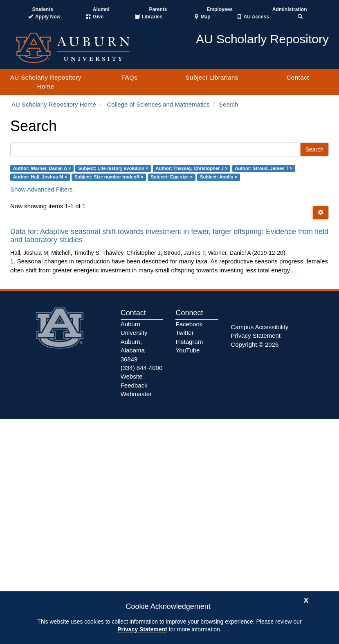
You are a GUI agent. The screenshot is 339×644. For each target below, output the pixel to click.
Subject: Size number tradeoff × (109, 177)
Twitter (184, 333)
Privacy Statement (142, 629)
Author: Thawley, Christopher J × (191, 168)
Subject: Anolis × (219, 177)
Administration (290, 9)
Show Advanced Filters (42, 189)
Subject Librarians (212, 77)
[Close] (306, 599)
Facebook (189, 324)
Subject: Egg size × (172, 177)
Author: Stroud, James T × (264, 168)
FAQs (130, 77)
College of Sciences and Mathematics (158, 104)
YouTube (187, 350)
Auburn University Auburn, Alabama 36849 (134, 342)
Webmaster (136, 394)
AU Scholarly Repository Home (46, 82)
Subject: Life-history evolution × (113, 168)
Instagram (189, 342)
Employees (219, 9)
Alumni (101, 9)
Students (42, 9)
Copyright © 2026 (255, 344)
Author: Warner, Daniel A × (42, 168)
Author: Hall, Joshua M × (40, 177)
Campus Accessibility (259, 327)
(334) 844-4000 (142, 368)
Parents (158, 9)
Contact (297, 77)
